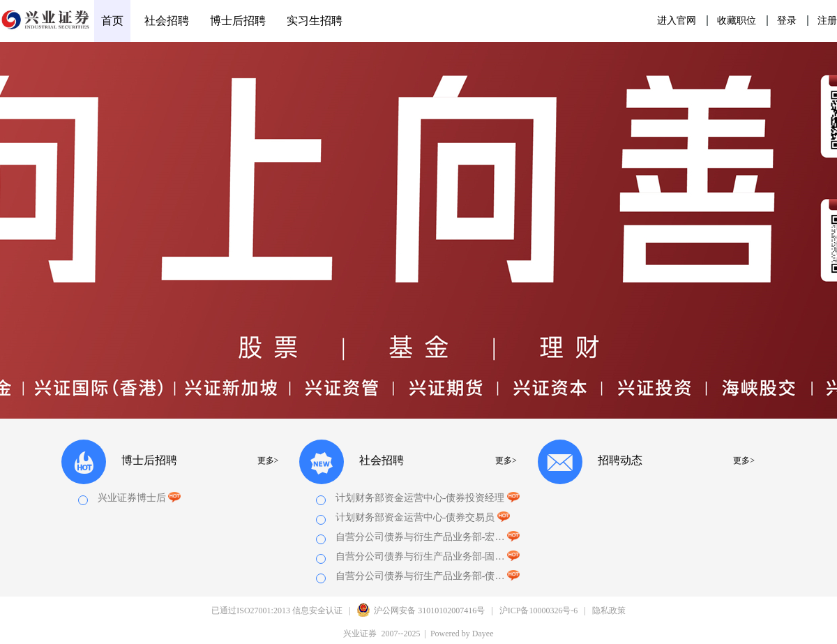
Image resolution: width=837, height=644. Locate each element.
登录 (787, 21)
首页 (112, 21)
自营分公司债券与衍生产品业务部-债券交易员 (420, 576)
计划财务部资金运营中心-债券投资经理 (420, 498)
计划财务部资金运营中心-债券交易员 (415, 517)
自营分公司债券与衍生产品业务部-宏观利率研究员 (420, 537)
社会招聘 (167, 21)
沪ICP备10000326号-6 (539, 611)
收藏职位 (737, 21)
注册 (827, 21)
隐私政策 (609, 611)
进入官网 (677, 21)
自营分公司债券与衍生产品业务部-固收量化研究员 (420, 556)
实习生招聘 (315, 21)
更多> (268, 460)
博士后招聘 (238, 21)
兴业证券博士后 (139, 497)
